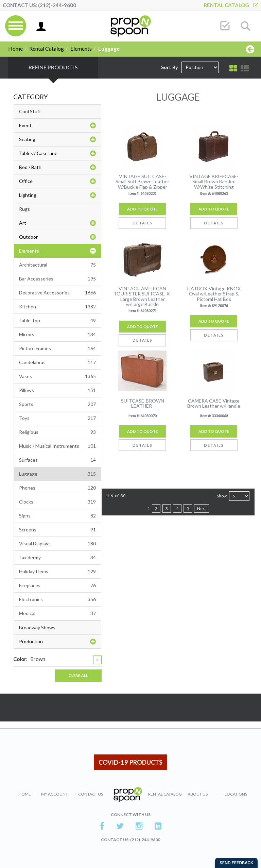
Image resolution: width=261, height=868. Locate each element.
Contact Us (91, 794)
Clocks (57, 502)
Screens (57, 530)
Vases (57, 376)
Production (57, 642)
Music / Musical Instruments (57, 446)
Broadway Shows (37, 627)
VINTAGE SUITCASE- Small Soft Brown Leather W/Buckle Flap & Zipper (142, 182)
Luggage (57, 474)
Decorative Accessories (57, 293)
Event (57, 125)
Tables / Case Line (57, 153)
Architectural (57, 265)
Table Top (57, 321)
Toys (57, 418)
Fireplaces (57, 585)
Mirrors (57, 335)
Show (222, 496)
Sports (57, 404)
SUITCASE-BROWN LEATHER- (143, 403)
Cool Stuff (30, 111)
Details (143, 223)
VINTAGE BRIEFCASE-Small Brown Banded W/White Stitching (214, 182)
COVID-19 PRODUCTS (130, 762)
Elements (81, 48)
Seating (57, 139)
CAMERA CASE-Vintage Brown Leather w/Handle (214, 403)
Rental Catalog (231, 5)
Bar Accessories (57, 279)
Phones (57, 488)
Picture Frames (57, 348)
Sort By (169, 67)
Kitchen (57, 307)
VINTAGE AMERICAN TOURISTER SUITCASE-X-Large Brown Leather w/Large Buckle (142, 296)
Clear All (78, 675)
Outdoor (57, 237)
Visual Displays (57, 544)
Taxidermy (57, 558)
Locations (236, 794)
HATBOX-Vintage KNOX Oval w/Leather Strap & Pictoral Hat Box (214, 294)
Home (15, 48)
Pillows (57, 390)
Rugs (24, 209)
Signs (57, 516)
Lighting (57, 195)
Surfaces (57, 460)
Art (57, 223)
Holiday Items (57, 572)
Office (57, 181)
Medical (57, 613)
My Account (55, 794)
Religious (57, 432)
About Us (198, 794)
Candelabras (57, 362)
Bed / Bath (57, 167)
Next (202, 508)
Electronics (57, 599)
